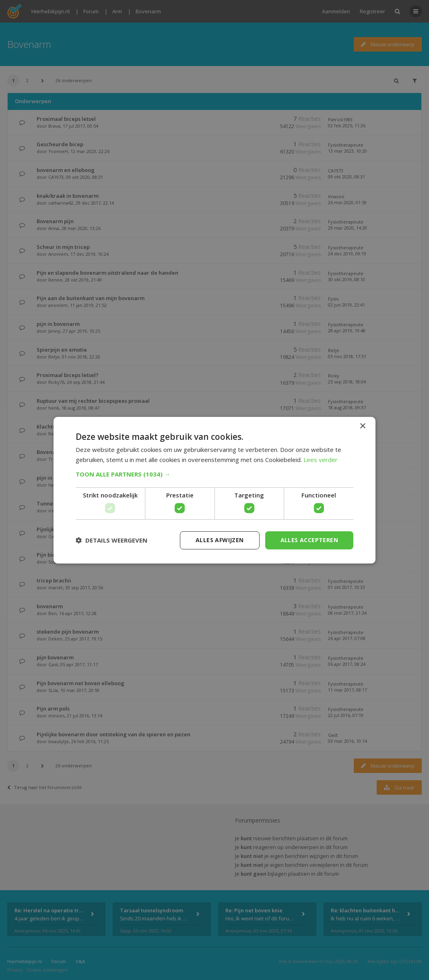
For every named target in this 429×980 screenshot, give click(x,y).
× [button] (362, 426)
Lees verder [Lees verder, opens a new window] (321, 460)
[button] (214, 474)
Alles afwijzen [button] (220, 540)
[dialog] (214, 490)
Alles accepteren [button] (309, 540)
